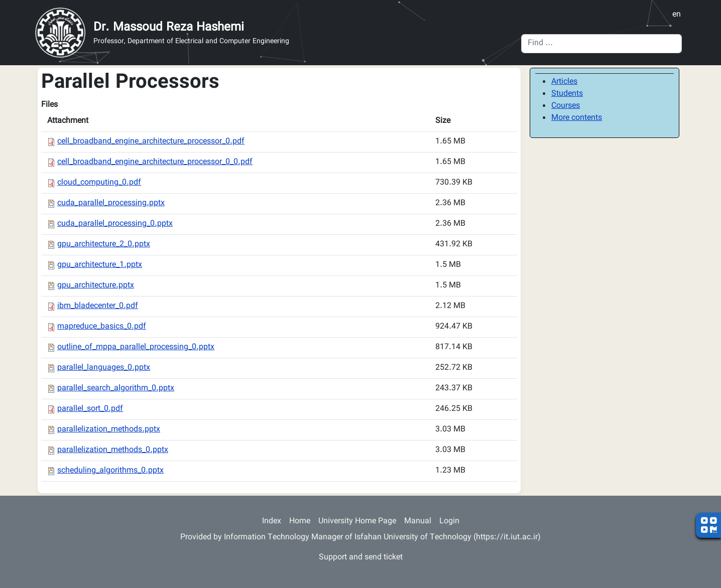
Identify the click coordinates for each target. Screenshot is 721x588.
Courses (566, 106)
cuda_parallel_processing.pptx (111, 203)
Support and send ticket (361, 558)
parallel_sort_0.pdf (90, 409)
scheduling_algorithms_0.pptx (110, 471)
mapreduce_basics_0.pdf (102, 327)
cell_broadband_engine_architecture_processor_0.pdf (151, 142)
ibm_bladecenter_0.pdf (98, 306)
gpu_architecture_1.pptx (100, 265)
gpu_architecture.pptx (96, 286)
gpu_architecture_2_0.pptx (104, 245)
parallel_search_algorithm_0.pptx (116, 389)
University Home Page (357, 522)
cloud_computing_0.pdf (99, 183)
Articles (564, 82)
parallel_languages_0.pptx (104, 368)
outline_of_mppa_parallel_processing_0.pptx (136, 347)
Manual (418, 522)
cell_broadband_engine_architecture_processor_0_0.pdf (155, 162)
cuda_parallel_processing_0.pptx (115, 224)
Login (449, 522)
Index (272, 522)
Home (300, 522)
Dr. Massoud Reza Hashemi (169, 28)
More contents (577, 118)
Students (567, 94)
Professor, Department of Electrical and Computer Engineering (191, 42)
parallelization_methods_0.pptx (113, 450)
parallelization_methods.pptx (109, 430)
